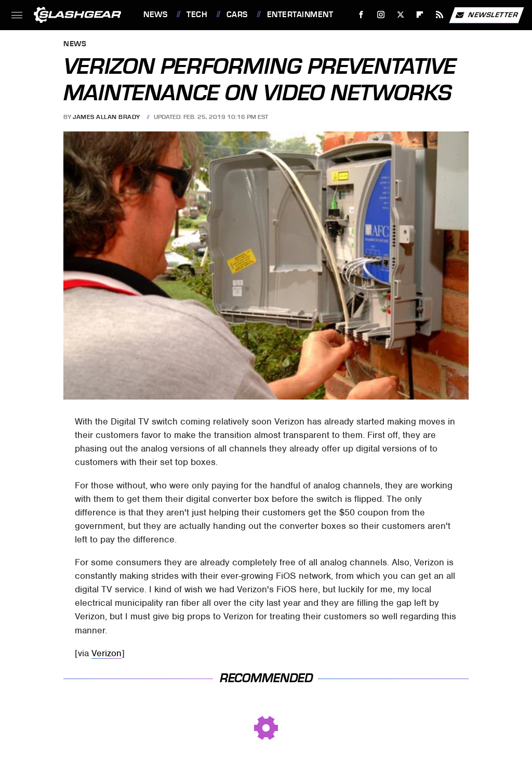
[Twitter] (400, 15)
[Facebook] (361, 15)
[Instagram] (381, 15)
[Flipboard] (420, 15)
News (155, 15)
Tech (197, 15)
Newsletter (486, 15)
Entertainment (300, 15)
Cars (237, 15)
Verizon (107, 653)
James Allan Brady (107, 117)
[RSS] (440, 15)
